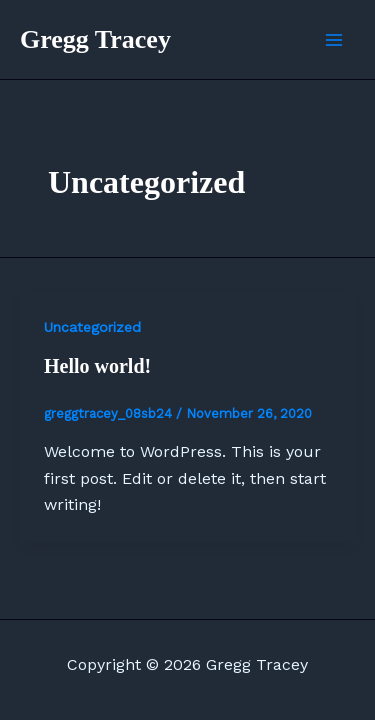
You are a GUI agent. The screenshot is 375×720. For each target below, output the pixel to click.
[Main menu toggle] (334, 39)
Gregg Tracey (95, 39)
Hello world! (97, 366)
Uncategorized (92, 327)
